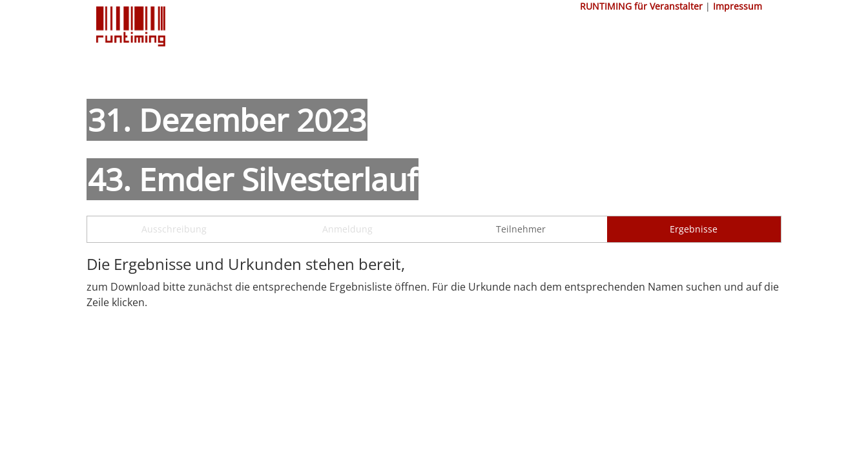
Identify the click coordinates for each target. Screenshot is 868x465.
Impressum (738, 6)
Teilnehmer (521, 229)
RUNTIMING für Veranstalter (641, 6)
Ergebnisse (694, 229)
